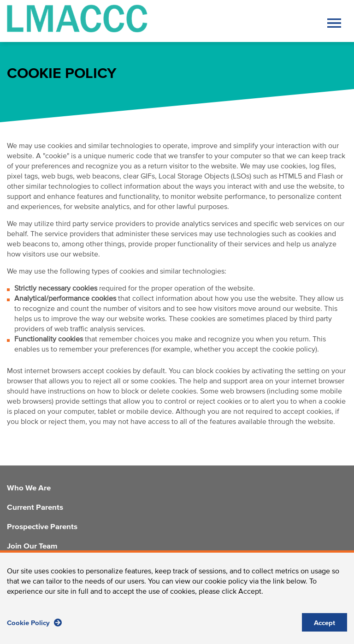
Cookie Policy (34, 628)
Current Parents (35, 508)
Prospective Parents (42, 527)
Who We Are (29, 489)
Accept (324, 629)
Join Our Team (32, 547)
